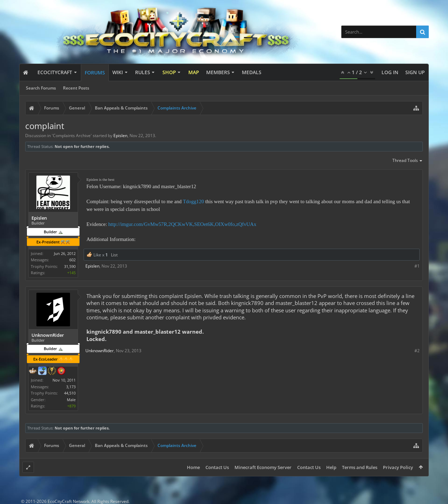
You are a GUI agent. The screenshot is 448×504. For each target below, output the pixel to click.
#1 (417, 266)
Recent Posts (76, 88)
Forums (95, 73)
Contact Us (217, 467)
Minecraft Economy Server (263, 467)
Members (218, 72)
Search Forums (41, 88)
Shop (169, 72)
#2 (417, 351)
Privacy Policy (398, 467)
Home (193, 467)
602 (72, 260)
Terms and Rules (360, 467)
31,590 (70, 266)
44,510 (70, 393)
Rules (143, 72)
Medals (252, 72)
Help (331, 467)
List (114, 255)
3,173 (71, 387)
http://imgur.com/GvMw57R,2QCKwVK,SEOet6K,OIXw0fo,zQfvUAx (182, 224)
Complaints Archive (72, 136)
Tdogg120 (194, 201)
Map (194, 72)
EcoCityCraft (55, 72)
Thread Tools (408, 161)
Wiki (118, 72)
